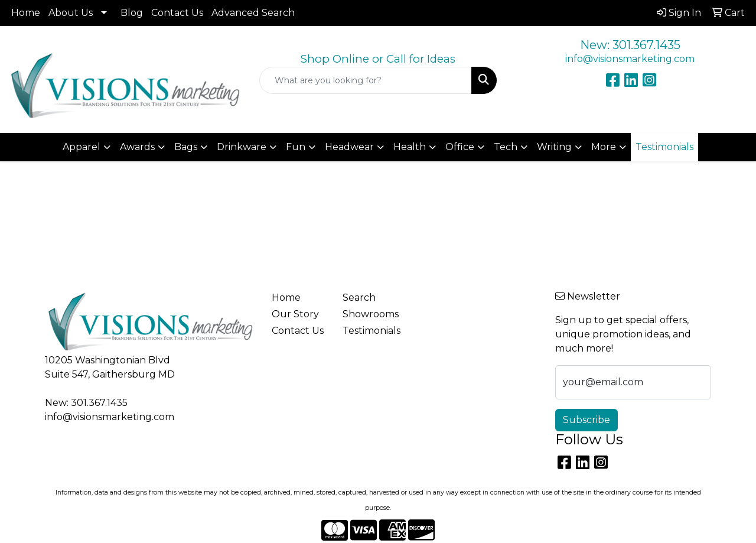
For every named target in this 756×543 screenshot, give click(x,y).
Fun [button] (296, 147)
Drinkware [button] (242, 147)
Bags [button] (186, 147)
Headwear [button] (349, 147)
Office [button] (460, 147)
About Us (71, 13)
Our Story (295, 314)
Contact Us (177, 13)
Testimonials (371, 331)
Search (359, 297)
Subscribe (586, 420)
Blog (132, 13)
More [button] (604, 147)
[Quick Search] (366, 80)
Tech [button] (506, 147)
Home (26, 13)
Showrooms (371, 314)
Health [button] (410, 147)
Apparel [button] (82, 147)
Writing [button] (554, 147)
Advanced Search (253, 13)
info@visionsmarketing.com (630, 59)
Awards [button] (137, 147)
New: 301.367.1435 (630, 45)
